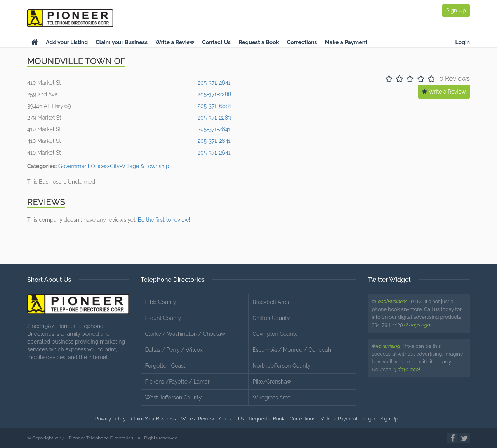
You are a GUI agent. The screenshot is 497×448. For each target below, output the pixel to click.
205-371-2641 (214, 83)
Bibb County (161, 302)
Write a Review (175, 42)
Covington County (275, 334)
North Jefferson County (282, 366)
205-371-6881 (215, 106)
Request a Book (259, 42)
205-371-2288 (215, 94)
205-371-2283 (214, 118)
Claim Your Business (153, 419)
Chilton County (271, 318)
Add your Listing (67, 42)
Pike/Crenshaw (272, 382)
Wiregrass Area (272, 398)
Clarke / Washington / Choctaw (185, 334)
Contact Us (216, 42)
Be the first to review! (164, 220)
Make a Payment (346, 42)
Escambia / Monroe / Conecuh (292, 350)
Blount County (163, 318)
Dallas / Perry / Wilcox (174, 350)
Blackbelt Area (271, 302)
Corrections (302, 42)
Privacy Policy (110, 419)
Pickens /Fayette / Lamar (177, 382)
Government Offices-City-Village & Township (114, 166)
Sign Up (456, 10)
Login (462, 42)
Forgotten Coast (165, 366)
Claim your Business (122, 42)
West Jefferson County (174, 398)
